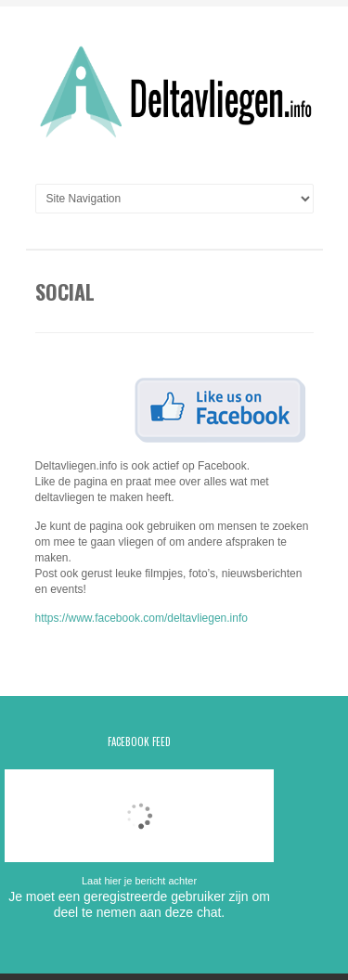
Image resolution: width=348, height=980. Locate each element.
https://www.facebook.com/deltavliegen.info (142, 618)
